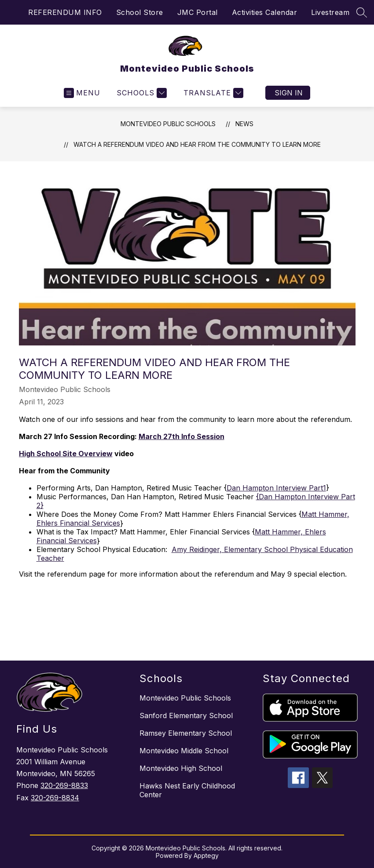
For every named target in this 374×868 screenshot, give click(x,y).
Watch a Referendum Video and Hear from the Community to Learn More (197, 144)
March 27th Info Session (181, 436)
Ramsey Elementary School (186, 733)
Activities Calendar (265, 12)
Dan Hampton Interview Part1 (276, 488)
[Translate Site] (212, 93)
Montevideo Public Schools (168, 124)
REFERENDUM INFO (65, 12)
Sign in (289, 93)
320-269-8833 (64, 785)
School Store (140, 12)
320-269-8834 (55, 798)
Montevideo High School (181, 768)
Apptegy (206, 855)
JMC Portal (198, 12)
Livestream (330, 12)
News (244, 124)
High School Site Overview (66, 454)
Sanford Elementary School (186, 715)
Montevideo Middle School (184, 751)
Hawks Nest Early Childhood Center (187, 790)
